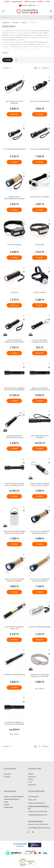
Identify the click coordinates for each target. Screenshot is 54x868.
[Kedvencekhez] (24, 77)
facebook (29, 832)
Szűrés (9, 60)
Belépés (31, 774)
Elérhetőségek (8, 807)
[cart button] (51, 11)
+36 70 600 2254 (42, 824)
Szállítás (7, 805)
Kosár (30, 782)
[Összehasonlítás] (24, 81)
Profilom (31, 780)
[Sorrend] (46, 68)
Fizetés (6, 802)
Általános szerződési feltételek (14, 797)
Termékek (15, 23)
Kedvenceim (32, 785)
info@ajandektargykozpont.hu (38, 815)
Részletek (14, 114)
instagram (33, 832)
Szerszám (24, 23)
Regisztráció (32, 777)
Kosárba (40, 114)
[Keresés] (27, 17)
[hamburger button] (3, 11)
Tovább (5, 53)
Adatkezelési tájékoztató (12, 799)
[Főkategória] (6, 23)
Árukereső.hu (20, 846)
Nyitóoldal (7, 774)
